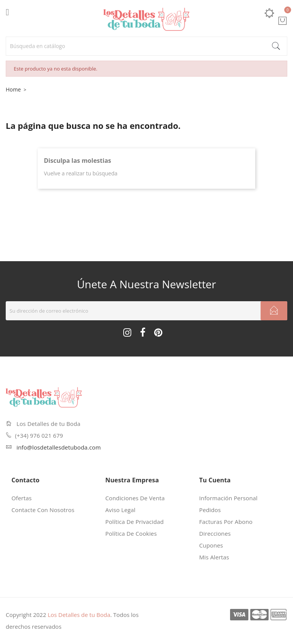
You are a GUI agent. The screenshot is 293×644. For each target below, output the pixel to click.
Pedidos (210, 510)
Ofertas (22, 498)
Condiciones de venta (135, 498)
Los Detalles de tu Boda (79, 615)
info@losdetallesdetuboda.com (59, 447)
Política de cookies (131, 533)
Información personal (228, 498)
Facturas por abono (226, 522)
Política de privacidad (134, 522)
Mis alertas (214, 557)
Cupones (211, 545)
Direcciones (215, 533)
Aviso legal (120, 510)
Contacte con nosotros (43, 510)
